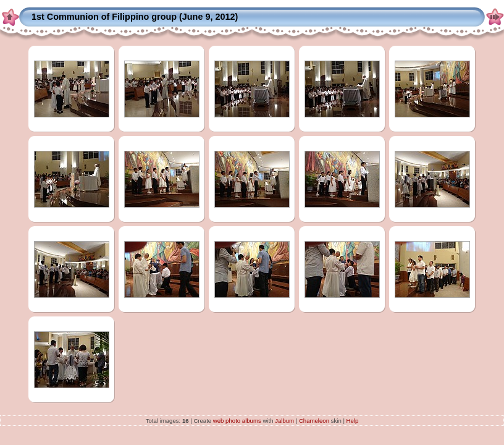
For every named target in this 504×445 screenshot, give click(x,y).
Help (353, 421)
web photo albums (237, 421)
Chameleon (314, 421)
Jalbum (284, 421)
